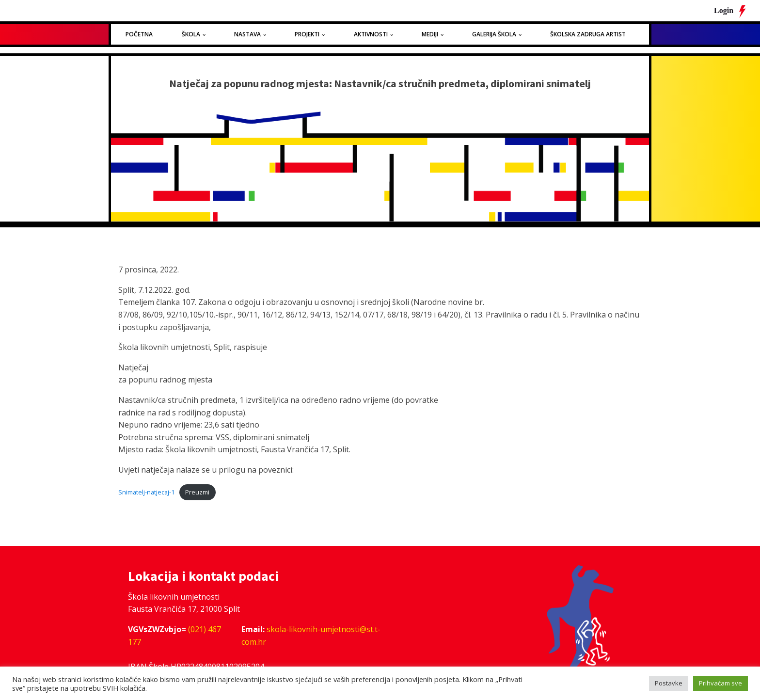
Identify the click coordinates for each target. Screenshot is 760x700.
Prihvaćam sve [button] (720, 683)
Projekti (307, 34)
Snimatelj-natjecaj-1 (146, 492)
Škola (191, 34)
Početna (139, 34)
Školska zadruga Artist (588, 34)
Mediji (430, 34)
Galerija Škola (494, 34)
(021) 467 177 (174, 636)
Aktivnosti (371, 34)
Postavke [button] (669, 683)
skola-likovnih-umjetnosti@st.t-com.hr (311, 636)
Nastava (247, 34)
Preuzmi (197, 492)
